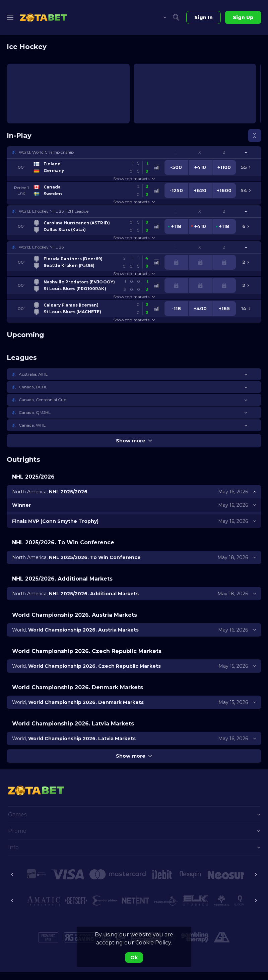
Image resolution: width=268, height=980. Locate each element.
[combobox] (160, 17)
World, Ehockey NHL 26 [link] (41, 247)
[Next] (256, 874)
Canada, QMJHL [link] (35, 412)
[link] (44, 17)
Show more (134, 441)
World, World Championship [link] (46, 152)
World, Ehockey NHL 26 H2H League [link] (54, 211)
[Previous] (12, 874)
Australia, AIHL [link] (33, 374)
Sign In (204, 17)
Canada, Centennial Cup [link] (43, 400)
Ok (134, 958)
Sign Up (243, 17)
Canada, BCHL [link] (33, 387)
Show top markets (134, 179)
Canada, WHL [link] (32, 425)
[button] (134, 152)
